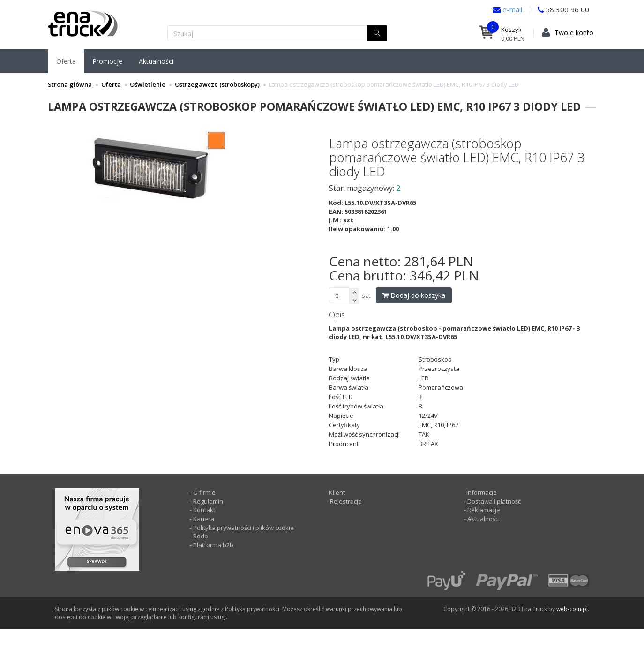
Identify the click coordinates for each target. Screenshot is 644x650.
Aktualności (156, 61)
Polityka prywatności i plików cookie (243, 528)
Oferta (66, 61)
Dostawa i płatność (494, 501)
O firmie (204, 492)
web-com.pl (572, 609)
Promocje (107, 61)
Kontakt (204, 510)
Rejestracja (345, 501)
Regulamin (208, 501)
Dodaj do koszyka (414, 295)
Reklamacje (484, 510)
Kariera (204, 519)
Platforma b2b (213, 545)
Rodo (201, 536)
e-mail (511, 9)
